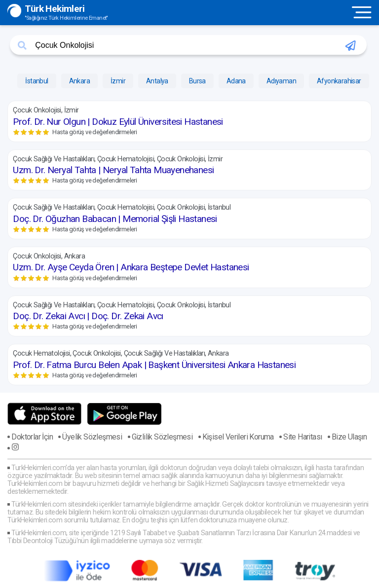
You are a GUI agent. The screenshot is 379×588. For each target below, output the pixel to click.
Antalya (157, 81)
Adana (236, 81)
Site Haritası (303, 437)
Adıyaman (281, 81)
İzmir (118, 81)
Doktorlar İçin (32, 437)
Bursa (197, 81)
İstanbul (37, 81)
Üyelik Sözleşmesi (92, 437)
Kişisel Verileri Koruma (238, 437)
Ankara (79, 81)
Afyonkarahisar (339, 81)
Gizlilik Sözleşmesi (162, 437)
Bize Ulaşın (349, 437)
